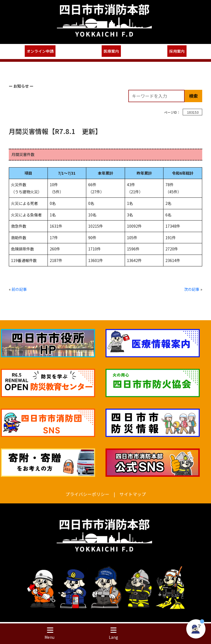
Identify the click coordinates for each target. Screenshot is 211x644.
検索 (193, 96)
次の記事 (192, 289)
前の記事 (19, 289)
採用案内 (177, 51)
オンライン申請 (40, 51)
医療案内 (111, 51)
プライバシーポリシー (87, 494)
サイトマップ (133, 494)
